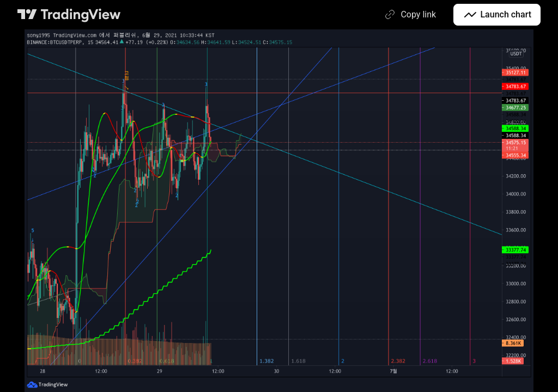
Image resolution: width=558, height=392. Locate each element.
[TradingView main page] (69, 15)
